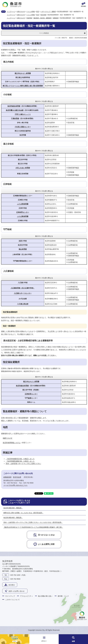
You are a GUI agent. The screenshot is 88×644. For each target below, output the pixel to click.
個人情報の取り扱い (45, 596)
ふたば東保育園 (23, 216)
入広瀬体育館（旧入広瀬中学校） (23, 288)
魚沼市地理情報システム (12, 443)
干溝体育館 (15, 118)
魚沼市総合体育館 (14, 106)
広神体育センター (23, 212)
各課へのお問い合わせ (16, 591)
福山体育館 (23, 249)
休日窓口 (12, 585)
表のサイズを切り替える (44, 69)
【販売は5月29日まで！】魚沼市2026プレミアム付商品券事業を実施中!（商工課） (33, 527)
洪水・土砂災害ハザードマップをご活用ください (23, 464)
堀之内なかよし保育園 (23, 73)
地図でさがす (8, 438)
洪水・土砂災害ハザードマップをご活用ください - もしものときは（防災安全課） (33, 522)
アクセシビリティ (26, 596)
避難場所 (56, 18)
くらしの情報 (31, 12)
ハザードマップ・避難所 (48, 12)
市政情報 (29, 18)
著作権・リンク (63, 596)
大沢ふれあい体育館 (23, 168)
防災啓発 (43, 15)
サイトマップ (10, 596)
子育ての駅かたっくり (23, 114)
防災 (38, 12)
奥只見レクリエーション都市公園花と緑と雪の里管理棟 (23, 86)
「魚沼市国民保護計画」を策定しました (20, 461)
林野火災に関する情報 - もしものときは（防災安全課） (23, 513)
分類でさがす (21, 12)
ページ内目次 (44, 33)
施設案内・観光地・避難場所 (43, 18)
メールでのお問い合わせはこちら (15, 485)
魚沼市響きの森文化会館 (15, 110)
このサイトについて (12, 600)
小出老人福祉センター (23, 127)
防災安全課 (17, 477)
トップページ (11, 12)
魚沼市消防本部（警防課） (13, 508)
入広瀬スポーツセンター (23, 293)
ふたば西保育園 (23, 204)
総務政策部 (7, 477)
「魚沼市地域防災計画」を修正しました (20, 459)
